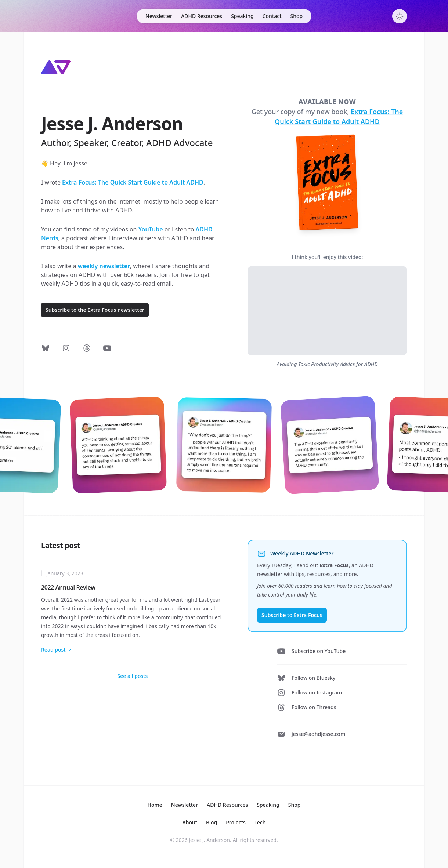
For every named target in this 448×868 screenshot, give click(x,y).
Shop (297, 16)
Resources (227, 805)
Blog (212, 822)
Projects (236, 822)
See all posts (133, 676)
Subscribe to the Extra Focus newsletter (95, 310)
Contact (272, 16)
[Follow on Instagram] (66, 348)
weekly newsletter (104, 266)
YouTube (151, 229)
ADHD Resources (202, 16)
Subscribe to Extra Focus (292, 615)
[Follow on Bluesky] (46, 348)
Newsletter (159, 16)
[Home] (56, 67)
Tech (260, 822)
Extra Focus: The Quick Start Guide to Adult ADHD (133, 182)
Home (155, 805)
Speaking (242, 16)
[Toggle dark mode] (400, 16)
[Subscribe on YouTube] (107, 348)
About (190, 822)
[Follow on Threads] (87, 348)
